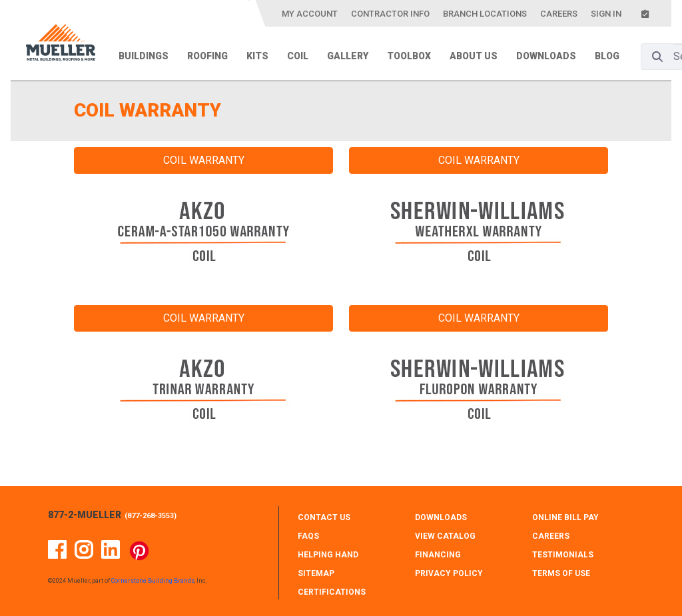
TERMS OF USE (561, 573)
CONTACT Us (324, 517)
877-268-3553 (151, 516)
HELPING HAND (328, 555)
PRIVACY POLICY (449, 573)
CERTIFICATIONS (332, 592)
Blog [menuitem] (607, 56)
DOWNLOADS (441, 517)
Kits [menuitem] (257, 56)
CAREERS (551, 536)
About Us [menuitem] (474, 56)
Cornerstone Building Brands (153, 581)
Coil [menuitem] (298, 56)
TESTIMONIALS (563, 555)
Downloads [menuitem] (546, 56)
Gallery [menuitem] (348, 56)
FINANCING (438, 555)
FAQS (308, 536)
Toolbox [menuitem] (409, 56)
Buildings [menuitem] (144, 56)
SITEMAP (316, 573)
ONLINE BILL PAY (565, 517)
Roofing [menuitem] (207, 56)
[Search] (657, 57)
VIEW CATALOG (445, 536)
